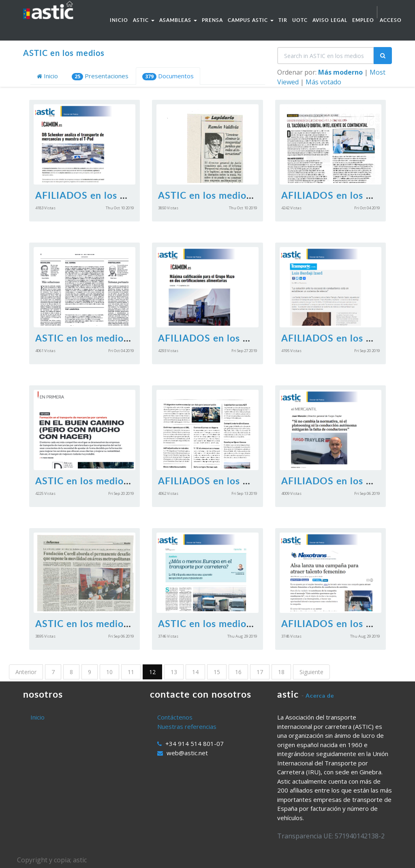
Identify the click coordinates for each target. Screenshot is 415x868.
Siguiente (311, 672)
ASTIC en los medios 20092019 (106, 481)
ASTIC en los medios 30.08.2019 (231, 623)
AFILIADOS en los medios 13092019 (241, 481)
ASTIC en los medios (64, 53)
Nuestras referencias (187, 726)
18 (281, 672)
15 (217, 672)
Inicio (47, 76)
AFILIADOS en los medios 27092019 (241, 338)
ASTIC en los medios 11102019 (229, 195)
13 (174, 672)
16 (238, 672)
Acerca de (320, 695)
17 (260, 672)
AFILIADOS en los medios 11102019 (118, 195)
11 (131, 672)
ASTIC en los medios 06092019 (106, 623)
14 (195, 672)
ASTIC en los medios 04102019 (106, 338)
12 (152, 672)
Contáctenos (175, 717)
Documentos (168, 76)
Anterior (26, 672)
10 (109, 672)
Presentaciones (100, 76)
